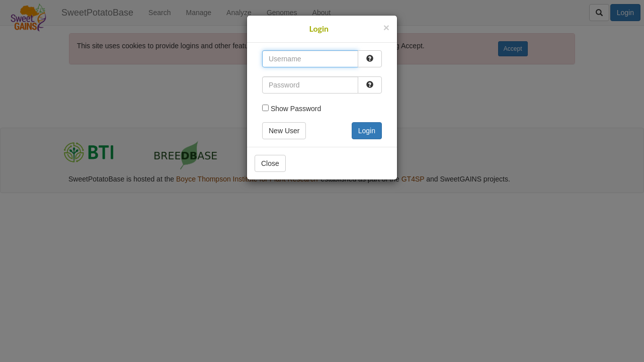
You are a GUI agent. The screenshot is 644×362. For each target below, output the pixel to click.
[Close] (386, 27)
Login (367, 131)
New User (284, 131)
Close (270, 163)
